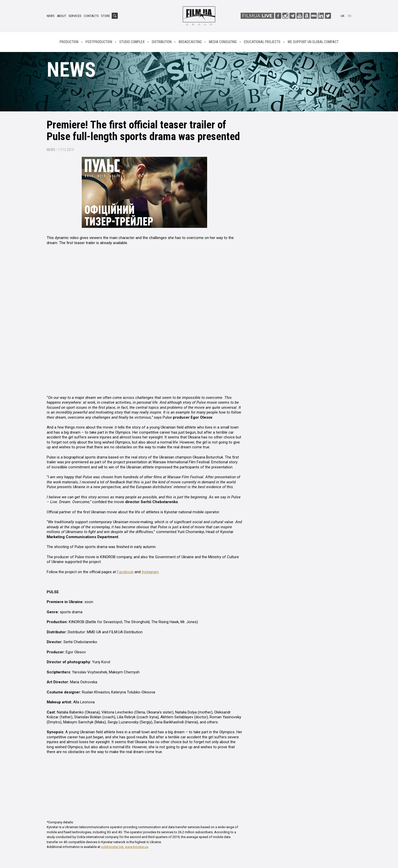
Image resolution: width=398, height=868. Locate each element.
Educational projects (262, 42)
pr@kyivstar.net (112, 847)
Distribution (162, 42)
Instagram (150, 572)
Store (105, 16)
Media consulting (223, 42)
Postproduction (99, 42)
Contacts (91, 16)
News (51, 16)
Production (69, 42)
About (62, 16)
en (350, 16)
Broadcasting (190, 42)
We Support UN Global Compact (313, 42)
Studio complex (132, 42)
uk (343, 16)
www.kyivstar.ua (137, 847)
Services (75, 16)
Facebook (125, 572)
